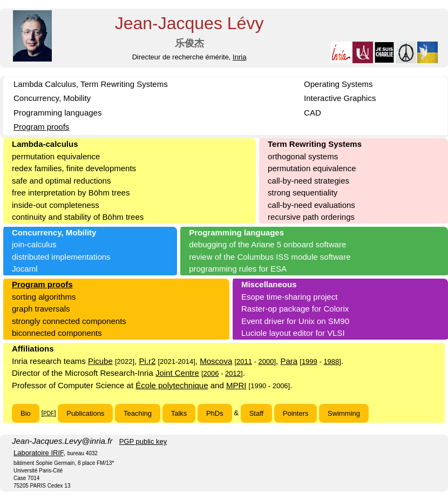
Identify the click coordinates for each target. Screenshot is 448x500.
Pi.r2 (147, 361)
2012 (233, 373)
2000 (266, 362)
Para (289, 361)
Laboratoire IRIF (39, 453)
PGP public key (143, 441)
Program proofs (41, 127)
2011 (244, 362)
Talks (179, 413)
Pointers (296, 413)
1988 (331, 362)
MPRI (236, 385)
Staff (257, 413)
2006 (211, 373)
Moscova (216, 361)
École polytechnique (172, 385)
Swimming (344, 413)
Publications (85, 413)
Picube (100, 361)
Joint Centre (177, 373)
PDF (49, 413)
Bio (26, 413)
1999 (310, 362)
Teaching (138, 413)
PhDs (215, 413)
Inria (239, 57)
